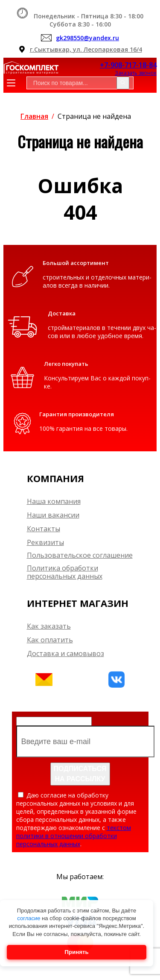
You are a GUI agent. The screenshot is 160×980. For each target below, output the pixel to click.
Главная (34, 116)
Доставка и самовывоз (65, 653)
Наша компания (54, 501)
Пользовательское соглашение (80, 555)
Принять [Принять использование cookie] (76, 952)
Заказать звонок (136, 73)
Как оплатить (50, 640)
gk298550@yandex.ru (87, 38)
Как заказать (49, 626)
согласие (29, 918)
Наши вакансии (53, 515)
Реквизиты (45, 542)
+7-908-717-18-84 (128, 65)
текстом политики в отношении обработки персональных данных (74, 836)
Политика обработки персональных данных (65, 572)
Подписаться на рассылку (80, 774)
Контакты (44, 529)
